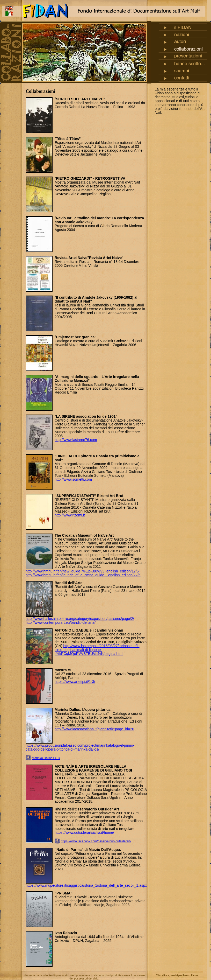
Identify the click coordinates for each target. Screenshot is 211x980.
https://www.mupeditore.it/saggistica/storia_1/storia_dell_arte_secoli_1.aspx (86, 885)
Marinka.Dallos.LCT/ (46, 758)
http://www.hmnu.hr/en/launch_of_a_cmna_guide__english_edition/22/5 (83, 575)
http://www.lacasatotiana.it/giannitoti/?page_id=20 (94, 729)
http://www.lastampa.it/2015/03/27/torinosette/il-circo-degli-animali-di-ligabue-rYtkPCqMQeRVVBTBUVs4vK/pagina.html (97, 650)
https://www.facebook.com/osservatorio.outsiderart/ (96, 841)
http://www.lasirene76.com (76, 440)
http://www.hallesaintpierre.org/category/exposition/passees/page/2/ (80, 619)
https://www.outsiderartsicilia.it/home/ (84, 832)
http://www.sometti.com (73, 479)
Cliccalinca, (177, 975)
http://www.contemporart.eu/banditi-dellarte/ (61, 622)
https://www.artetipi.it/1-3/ (75, 682)
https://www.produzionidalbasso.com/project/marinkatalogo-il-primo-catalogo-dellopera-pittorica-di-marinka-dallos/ (80, 747)
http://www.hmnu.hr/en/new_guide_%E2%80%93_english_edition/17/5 (82, 571)
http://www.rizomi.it (70, 515)
